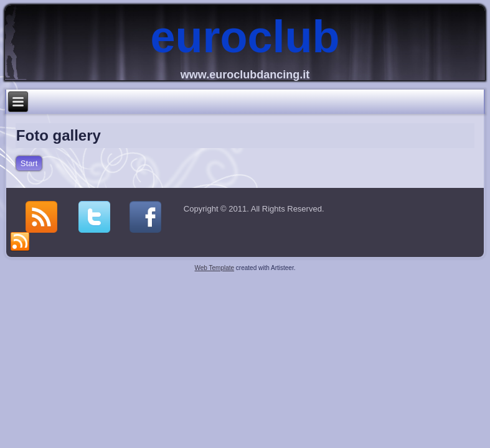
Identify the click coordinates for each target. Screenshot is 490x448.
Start (29, 163)
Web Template (215, 268)
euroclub (245, 37)
